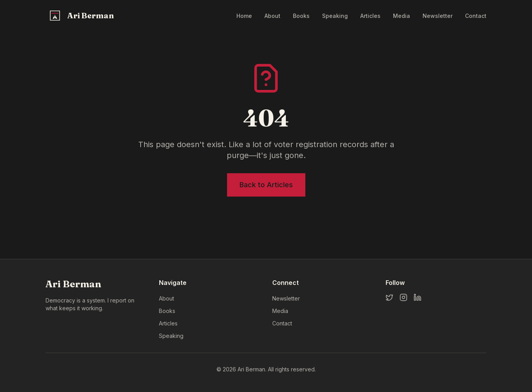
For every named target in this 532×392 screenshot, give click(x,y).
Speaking (335, 16)
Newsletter (438, 16)
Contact (476, 16)
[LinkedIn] (417, 297)
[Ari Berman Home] (80, 16)
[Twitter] (389, 297)
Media (402, 16)
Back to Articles (266, 185)
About (272, 16)
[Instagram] (403, 297)
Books (301, 16)
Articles (370, 16)
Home (244, 16)
